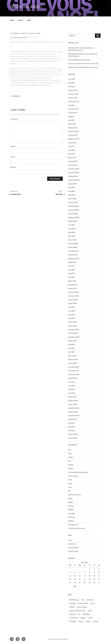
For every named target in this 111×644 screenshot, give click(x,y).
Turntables (72, 513)
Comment (14, 119)
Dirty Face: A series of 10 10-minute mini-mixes (83, 64)
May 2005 (72, 348)
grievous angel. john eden (77, 611)
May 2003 (72, 427)
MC (69, 491)
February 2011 (73, 128)
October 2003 (73, 412)
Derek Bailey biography (18, 37)
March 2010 (72, 158)
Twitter (88, 621)
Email (13, 157)
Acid (83, 600)
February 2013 (73, 90)
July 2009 (71, 187)
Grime (70, 480)
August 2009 (72, 184)
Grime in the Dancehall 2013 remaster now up (83, 67)
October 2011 (73, 113)
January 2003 (73, 438)
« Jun (75, 586)
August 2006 (72, 303)
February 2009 (73, 202)
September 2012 (74, 101)
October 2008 (73, 214)
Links (70, 487)
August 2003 (72, 419)
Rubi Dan (71, 506)
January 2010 (73, 165)
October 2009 (73, 176)
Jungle (70, 483)
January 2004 (73, 404)
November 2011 (73, 109)
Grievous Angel (26, 7)
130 (69, 450)
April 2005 (72, 352)
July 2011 (71, 116)
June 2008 (72, 229)
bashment (90, 600)
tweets (81, 621)
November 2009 (74, 173)
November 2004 (74, 371)
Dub (69, 461)
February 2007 (73, 285)
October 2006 (73, 300)
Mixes (12, 20)
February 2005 (73, 359)
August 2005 (72, 341)
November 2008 (74, 210)
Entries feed (72, 544)
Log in (70, 540)
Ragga (70, 498)
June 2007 (72, 270)
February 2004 (73, 401)
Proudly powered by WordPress (58, 639)
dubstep (71, 465)
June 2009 (72, 191)
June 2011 (71, 120)
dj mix (93, 603)
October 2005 (73, 333)
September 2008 (74, 217)
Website (13, 167)
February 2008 (73, 244)
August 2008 (72, 221)
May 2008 (72, 232)
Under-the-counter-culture (77, 528)
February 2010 (73, 161)
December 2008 (74, 206)
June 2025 (72, 79)
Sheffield (71, 510)
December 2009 (74, 169)
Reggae (71, 502)
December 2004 (74, 367)
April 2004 (72, 393)
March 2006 (72, 322)
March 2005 (72, 356)
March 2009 (72, 199)
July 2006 (71, 307)
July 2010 (71, 146)
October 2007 (73, 255)
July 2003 (71, 423)
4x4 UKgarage (74, 600)
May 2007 (72, 273)
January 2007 (73, 288)
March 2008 (72, 240)
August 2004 (72, 378)
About (29, 20)
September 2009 (74, 180)
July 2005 (71, 345)
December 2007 (74, 251)
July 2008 (71, 225)
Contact (20, 20)
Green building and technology (78, 472)
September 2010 (74, 139)
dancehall (72, 603)
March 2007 (72, 281)
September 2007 (74, 259)
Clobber (71, 457)
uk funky (96, 621)
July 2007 (71, 266)
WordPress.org (73, 551)
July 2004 (71, 382)
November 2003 (74, 408)
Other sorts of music (75, 495)
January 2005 (73, 363)
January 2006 (73, 326)
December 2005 (74, 330)
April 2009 (72, 195)
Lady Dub (72, 614)
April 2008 (72, 236)
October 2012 (73, 98)
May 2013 (71, 83)
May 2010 (71, 154)
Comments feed (73, 548)
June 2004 (72, 386)
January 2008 (73, 247)
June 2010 (72, 150)
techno (90, 618)
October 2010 (73, 135)
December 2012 (73, 94)
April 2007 (72, 277)
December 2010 (73, 131)
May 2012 (71, 105)
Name (13, 146)
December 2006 (74, 292)
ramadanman (74, 618)
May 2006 (72, 315)
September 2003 (74, 416)
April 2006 (72, 318)
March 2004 (72, 397)
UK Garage (72, 517)
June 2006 (72, 311)
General (16, 96)
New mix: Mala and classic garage (79, 60)
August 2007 (72, 262)
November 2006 (74, 296)
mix (79, 614)
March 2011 (72, 124)
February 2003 (73, 434)
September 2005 (74, 337)
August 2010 (72, 143)
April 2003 (72, 431)
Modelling (86, 614)
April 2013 (71, 87)
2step (70, 454)
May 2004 (72, 389)
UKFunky (71, 521)
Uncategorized (73, 525)
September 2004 (74, 374)
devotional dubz (83, 603)
